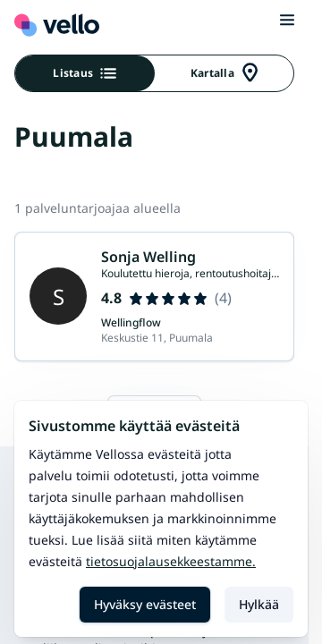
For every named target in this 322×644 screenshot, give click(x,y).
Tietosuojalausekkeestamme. (171, 561)
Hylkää (259, 604)
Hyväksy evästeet (145, 604)
